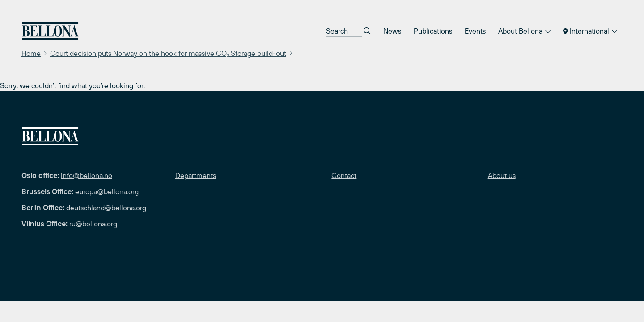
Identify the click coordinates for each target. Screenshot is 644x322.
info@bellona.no (87, 175)
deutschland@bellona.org (106, 208)
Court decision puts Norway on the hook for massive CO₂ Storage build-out (168, 53)
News (392, 31)
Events (475, 31)
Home (31, 53)
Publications (433, 31)
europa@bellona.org (107, 191)
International (590, 31)
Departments (196, 175)
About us (502, 175)
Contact (344, 175)
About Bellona (524, 31)
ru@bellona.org (93, 224)
